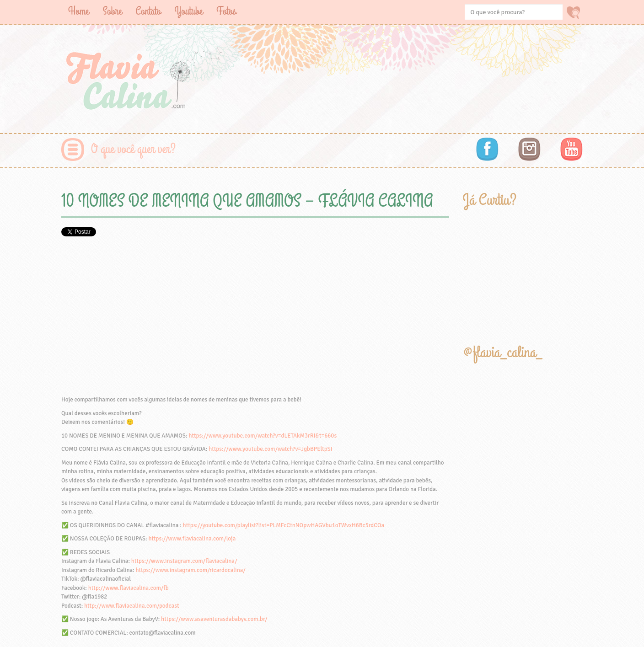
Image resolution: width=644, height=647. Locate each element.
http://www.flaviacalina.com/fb (129, 588)
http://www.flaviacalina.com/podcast (131, 606)
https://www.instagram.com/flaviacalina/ (184, 561)
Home (78, 11)
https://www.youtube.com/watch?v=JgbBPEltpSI (270, 449)
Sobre (112, 11)
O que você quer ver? (133, 149)
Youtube (188, 11)
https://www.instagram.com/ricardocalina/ (190, 570)
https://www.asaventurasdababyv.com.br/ (214, 619)
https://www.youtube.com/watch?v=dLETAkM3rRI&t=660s (263, 436)
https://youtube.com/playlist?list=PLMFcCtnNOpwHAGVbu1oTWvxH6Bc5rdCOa (284, 525)
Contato (148, 11)
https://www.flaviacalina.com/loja (192, 539)
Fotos (226, 11)
